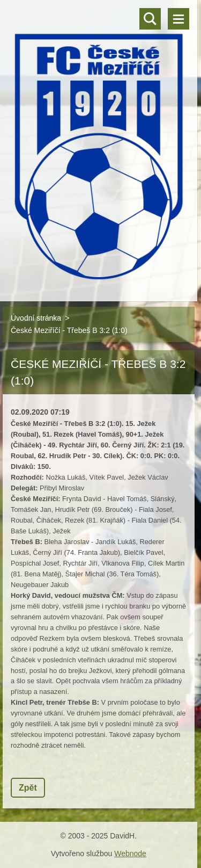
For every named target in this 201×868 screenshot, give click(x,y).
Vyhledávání (150, 19)
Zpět (28, 788)
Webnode (130, 853)
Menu (178, 19)
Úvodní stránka (36, 318)
